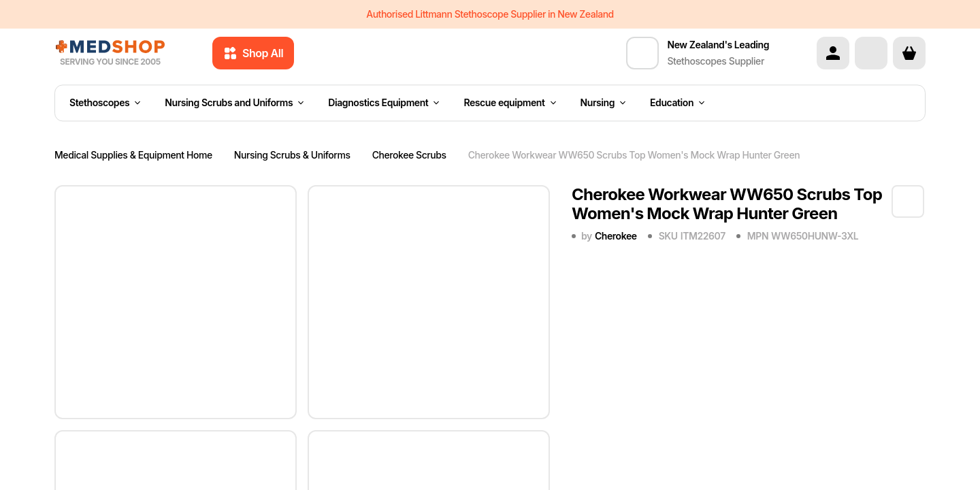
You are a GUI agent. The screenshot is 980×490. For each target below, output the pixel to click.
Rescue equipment (509, 103)
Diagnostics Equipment (383, 103)
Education (677, 103)
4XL (623, 325)
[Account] (833, 53)
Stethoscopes (105, 103)
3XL (587, 325)
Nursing (603, 103)
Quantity (593, 456)
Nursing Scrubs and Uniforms (234, 103)
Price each (785, 456)
